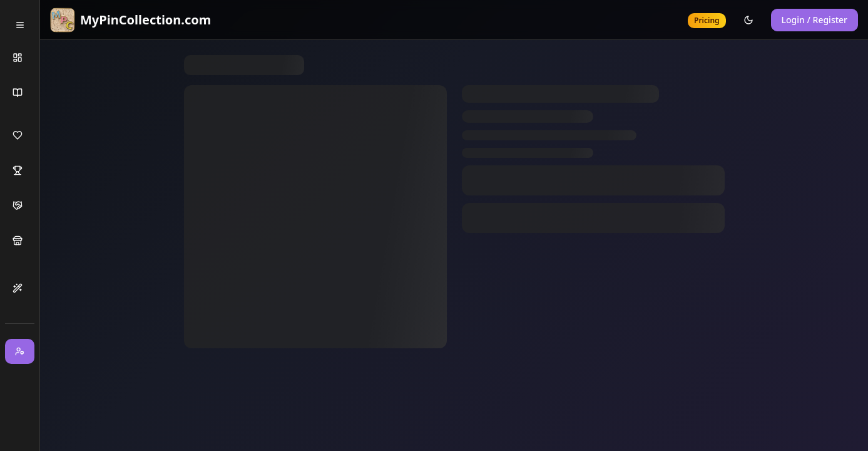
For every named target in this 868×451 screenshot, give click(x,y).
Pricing (707, 20)
